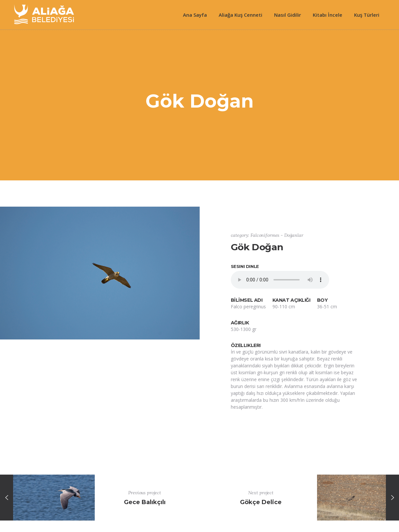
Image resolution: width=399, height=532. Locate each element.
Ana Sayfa (195, 15)
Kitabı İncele (328, 15)
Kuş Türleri (367, 15)
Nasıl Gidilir (288, 15)
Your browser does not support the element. (280, 280)
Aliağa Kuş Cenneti (240, 15)
